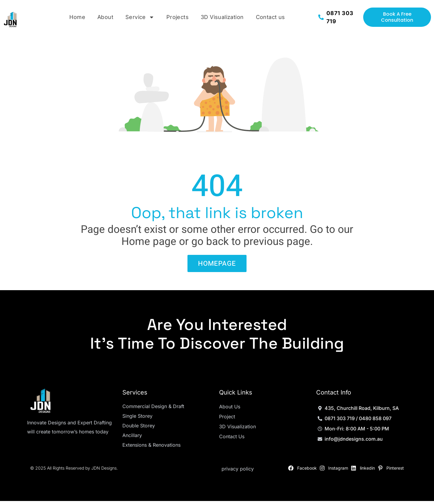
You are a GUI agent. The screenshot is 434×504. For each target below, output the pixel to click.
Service (140, 17)
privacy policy (238, 472)
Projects (178, 17)
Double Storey (139, 429)
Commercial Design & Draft (153, 409)
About (105, 17)
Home (77, 17)
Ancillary (132, 438)
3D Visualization (222, 17)
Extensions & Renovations (151, 448)
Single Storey (137, 419)
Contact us (270, 17)
